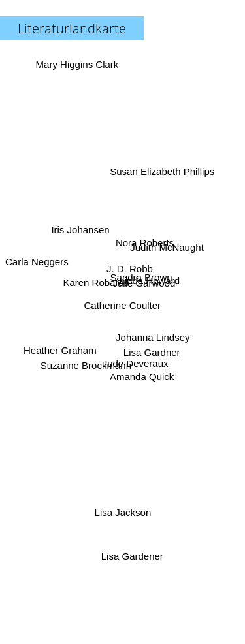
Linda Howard (151, 282)
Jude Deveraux (136, 368)
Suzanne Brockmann (85, 368)
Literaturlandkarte (72, 28)
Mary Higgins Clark (77, 65)
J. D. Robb (128, 269)
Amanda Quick (140, 382)
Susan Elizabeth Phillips (163, 169)
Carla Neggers (37, 260)
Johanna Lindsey (153, 337)
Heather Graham (59, 348)
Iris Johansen (79, 227)
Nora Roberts (146, 241)
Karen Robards (94, 284)
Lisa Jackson (124, 510)
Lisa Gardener (133, 556)
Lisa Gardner (151, 346)
